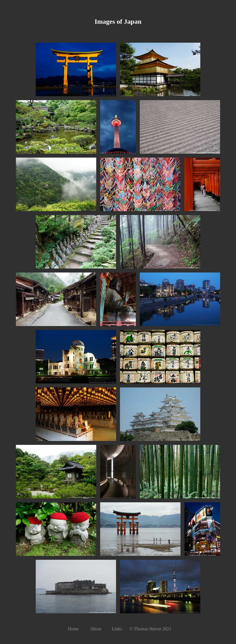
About (96, 629)
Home (73, 629)
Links (117, 629)
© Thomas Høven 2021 (150, 629)
